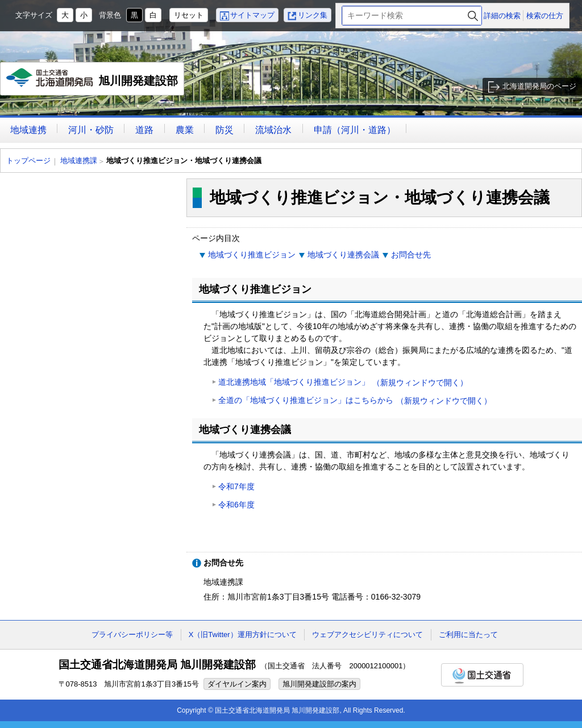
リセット (189, 15)
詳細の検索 (502, 16)
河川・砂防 (91, 130)
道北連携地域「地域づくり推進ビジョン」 (343, 383)
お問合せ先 (411, 255)
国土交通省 (482, 675)
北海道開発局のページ (539, 86)
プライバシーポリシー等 (132, 635)
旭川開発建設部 (92, 82)
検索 (473, 16)
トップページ (28, 161)
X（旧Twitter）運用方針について (243, 635)
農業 (185, 130)
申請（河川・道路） (355, 130)
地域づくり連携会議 (343, 255)
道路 (144, 130)
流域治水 (273, 130)
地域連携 (28, 130)
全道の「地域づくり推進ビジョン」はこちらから (355, 401)
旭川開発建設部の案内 (319, 684)
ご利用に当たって (468, 635)
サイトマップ (252, 15)
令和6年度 (236, 505)
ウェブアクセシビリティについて (367, 635)
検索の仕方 (545, 16)
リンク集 (313, 15)
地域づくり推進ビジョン (252, 255)
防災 (225, 130)
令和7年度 (236, 486)
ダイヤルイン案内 (237, 684)
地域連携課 (79, 161)
